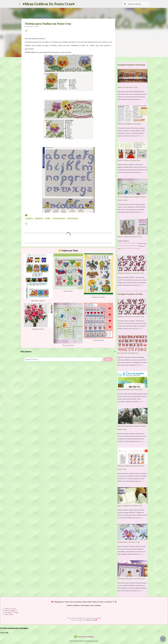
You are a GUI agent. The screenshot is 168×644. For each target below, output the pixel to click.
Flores (48, 218)
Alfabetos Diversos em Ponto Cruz (131, 273)
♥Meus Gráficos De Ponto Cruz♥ (49, 4)
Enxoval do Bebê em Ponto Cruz (130, 390)
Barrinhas (39, 218)
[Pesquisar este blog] (138, 4)
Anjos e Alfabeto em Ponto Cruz (130, 506)
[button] (26, 31)
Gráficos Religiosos (11, 611)
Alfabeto (29, 218)
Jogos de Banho (59, 218)
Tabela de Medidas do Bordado (129, 124)
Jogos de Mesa (73, 218)
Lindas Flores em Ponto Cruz (129, 542)
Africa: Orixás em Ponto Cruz (129, 160)
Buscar (108, 359)
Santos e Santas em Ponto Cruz (130, 237)
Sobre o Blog (9, 614)
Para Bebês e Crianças (12, 613)
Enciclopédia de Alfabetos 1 (128, 353)
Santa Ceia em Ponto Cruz (128, 87)
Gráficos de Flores (10, 609)
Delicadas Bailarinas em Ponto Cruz (131, 579)
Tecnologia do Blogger (84, 637)
